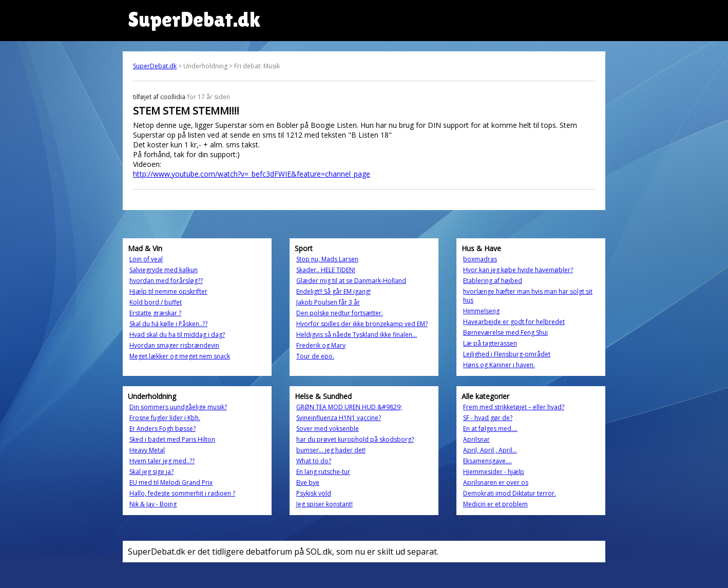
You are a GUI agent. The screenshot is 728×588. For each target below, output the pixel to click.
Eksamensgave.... (487, 461)
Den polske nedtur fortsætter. (340, 313)
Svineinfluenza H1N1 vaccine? (339, 418)
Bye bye (308, 482)
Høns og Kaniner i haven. (499, 365)
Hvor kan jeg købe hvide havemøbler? (518, 270)
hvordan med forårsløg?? (166, 281)
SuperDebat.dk (155, 66)
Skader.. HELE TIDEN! (326, 270)
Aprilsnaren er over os (496, 482)
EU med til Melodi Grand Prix (171, 482)
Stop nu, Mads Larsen (327, 259)
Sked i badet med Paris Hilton (172, 439)
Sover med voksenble (328, 429)
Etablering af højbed (493, 281)
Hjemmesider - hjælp (494, 472)
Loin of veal (146, 259)
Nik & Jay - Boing (153, 504)
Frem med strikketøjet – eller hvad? (514, 407)
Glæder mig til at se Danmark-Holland (351, 281)
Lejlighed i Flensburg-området (507, 354)
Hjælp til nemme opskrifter (168, 291)
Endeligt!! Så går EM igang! (333, 291)
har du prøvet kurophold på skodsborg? (355, 439)
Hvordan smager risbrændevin (174, 345)
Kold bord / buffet (156, 302)
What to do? (314, 461)
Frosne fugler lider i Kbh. (165, 418)
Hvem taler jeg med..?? (162, 461)
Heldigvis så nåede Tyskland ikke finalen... (357, 335)
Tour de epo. (315, 356)
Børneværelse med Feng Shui (505, 333)
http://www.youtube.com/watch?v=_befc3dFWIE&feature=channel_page (252, 174)
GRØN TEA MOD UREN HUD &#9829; (349, 407)
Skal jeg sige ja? (151, 472)
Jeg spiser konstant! (324, 504)
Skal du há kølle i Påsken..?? (168, 324)
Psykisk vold (314, 493)
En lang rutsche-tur (323, 472)
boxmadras (480, 259)
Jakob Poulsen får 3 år (328, 302)
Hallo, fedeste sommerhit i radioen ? (182, 493)
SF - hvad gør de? (488, 418)
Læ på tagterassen (490, 343)
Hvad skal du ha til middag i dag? (177, 335)
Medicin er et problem (495, 504)
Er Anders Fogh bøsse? (162, 429)
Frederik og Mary (321, 345)
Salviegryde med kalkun (164, 270)
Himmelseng (481, 311)
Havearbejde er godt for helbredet (514, 322)
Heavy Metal (147, 450)
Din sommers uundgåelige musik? (178, 407)
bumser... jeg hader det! (331, 450)
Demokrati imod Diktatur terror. (510, 493)
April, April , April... (490, 450)
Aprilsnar (476, 439)
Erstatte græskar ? (155, 313)
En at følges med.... (490, 429)
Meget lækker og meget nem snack (180, 356)
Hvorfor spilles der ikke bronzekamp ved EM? (362, 324)
